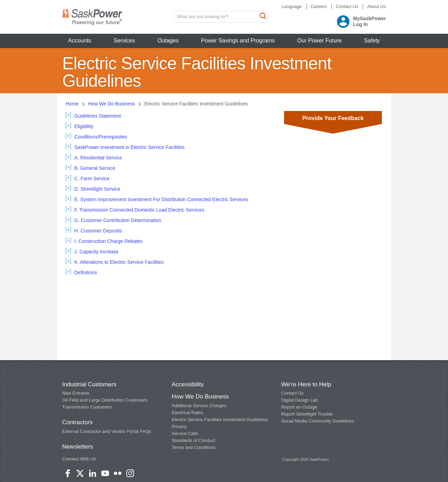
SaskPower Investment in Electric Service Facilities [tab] (130, 147)
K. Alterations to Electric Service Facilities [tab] (119, 262)
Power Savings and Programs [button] (238, 41)
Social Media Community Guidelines (318, 421)
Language (292, 6)
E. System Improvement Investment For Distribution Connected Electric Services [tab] (162, 199)
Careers (319, 6)
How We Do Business (112, 104)
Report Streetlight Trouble (307, 414)
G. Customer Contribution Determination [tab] (118, 220)
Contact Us (347, 6)
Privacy (179, 426)
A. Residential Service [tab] (98, 158)
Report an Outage (299, 407)
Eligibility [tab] (84, 126)
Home (72, 104)
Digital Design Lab (300, 400)
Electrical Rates (187, 413)
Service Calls (185, 433)
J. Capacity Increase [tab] (97, 252)
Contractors (78, 422)
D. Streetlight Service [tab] (97, 189)
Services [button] (124, 41)
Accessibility (188, 384)
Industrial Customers (89, 384)
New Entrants (76, 393)
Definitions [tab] (86, 272)
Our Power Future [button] (319, 41)
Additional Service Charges (199, 406)
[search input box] (221, 17)
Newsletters (78, 447)
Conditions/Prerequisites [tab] (101, 137)
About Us (376, 6)
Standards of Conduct (194, 440)
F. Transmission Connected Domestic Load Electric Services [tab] (139, 210)
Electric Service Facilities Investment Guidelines (220, 420)
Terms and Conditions (194, 447)
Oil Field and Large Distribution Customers (105, 400)
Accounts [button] (80, 41)
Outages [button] (168, 41)
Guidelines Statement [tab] (98, 116)
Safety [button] (372, 41)
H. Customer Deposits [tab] (98, 231)
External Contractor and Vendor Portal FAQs (107, 431)
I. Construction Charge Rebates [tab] (109, 241)
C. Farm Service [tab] (92, 179)
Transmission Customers (87, 407)
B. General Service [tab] (95, 168)
